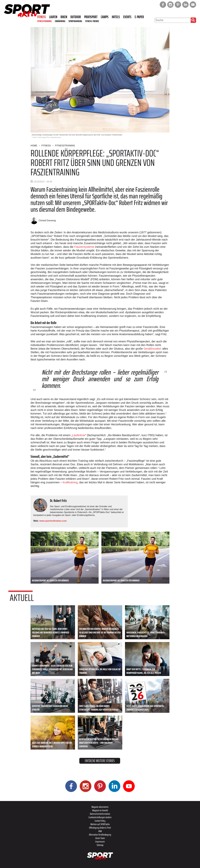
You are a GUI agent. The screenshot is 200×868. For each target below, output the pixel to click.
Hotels (116, 17)
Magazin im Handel (100, 810)
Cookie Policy (100, 821)
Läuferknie (79, 435)
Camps (105, 17)
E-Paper (139, 17)
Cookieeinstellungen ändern (100, 817)
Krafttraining (70, 482)
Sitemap (100, 845)
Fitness (42, 17)
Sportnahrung (75, 21)
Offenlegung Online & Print (100, 828)
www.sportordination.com (53, 521)
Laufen (53, 17)
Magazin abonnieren (100, 807)
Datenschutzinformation (100, 814)
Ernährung (60, 21)
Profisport (91, 17)
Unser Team (100, 838)
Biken (64, 17)
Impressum (100, 842)
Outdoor (76, 17)
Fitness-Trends (92, 21)
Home (34, 146)
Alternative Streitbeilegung (100, 835)
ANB (100, 831)
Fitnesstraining (44, 21)
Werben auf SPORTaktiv (100, 824)
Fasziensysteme (84, 247)
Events (127, 17)
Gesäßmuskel (152, 349)
